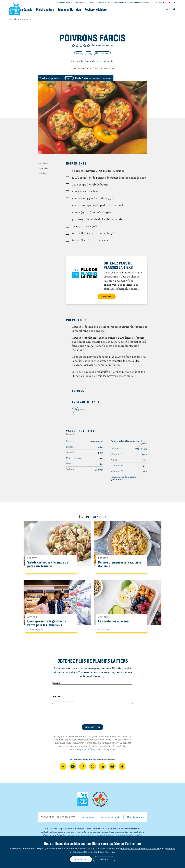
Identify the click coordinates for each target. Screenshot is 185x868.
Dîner (88, 53)
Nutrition (42, 173)
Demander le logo (103, 2)
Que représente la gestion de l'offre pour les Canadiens (47, 623)
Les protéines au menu (113, 621)
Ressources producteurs (85, 2)
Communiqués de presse (139, 2)
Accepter (81, 859)
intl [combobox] (172, 2)
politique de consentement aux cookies (140, 848)
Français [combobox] (159, 2)
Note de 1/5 (73, 46)
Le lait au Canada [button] (37, 9)
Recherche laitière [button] (122, 9)
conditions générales (104, 852)
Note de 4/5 (85, 46)
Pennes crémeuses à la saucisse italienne (120, 564)
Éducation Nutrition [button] (92, 9)
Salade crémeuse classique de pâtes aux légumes (48, 564)
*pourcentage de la (124, 478)
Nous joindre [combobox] (119, 2)
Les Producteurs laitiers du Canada (15, 9)
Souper (79, 53)
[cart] (167, 10)
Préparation (43, 168)
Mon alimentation (136, 817)
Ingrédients (43, 163)
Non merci (104, 859)
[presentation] (92, 714)
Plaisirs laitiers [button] (64, 9)
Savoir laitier (88, 817)
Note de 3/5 (81, 46)
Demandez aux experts (64, 2)
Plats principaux (102, 53)
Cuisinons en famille (111, 817)
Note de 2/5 (77, 46)
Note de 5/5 (88, 46)
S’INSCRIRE (107, 296)
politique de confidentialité (88, 749)
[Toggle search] (174, 10)
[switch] (88, 78)
